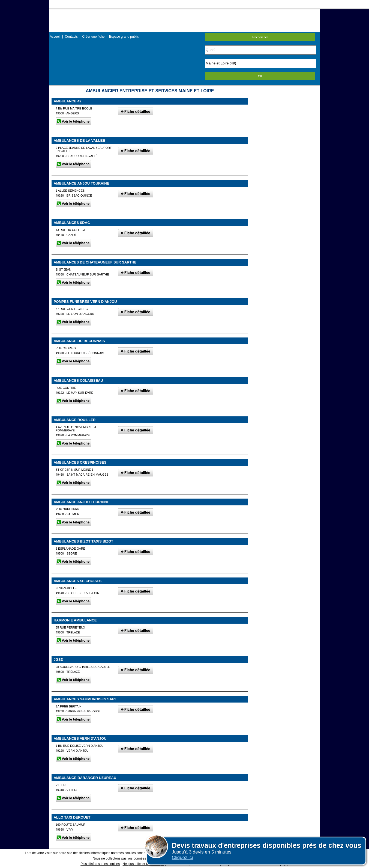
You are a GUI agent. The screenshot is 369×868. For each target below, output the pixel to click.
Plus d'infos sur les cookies (100, 864)
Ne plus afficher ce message (143, 864)
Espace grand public (124, 37)
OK (260, 76)
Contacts (71, 37)
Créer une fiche (93, 37)
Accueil (55, 37)
